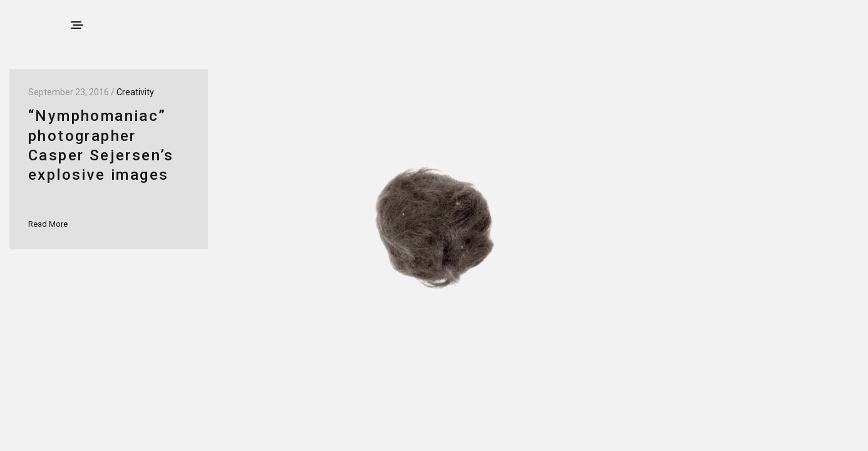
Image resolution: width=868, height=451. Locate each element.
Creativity (135, 92)
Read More (48, 224)
